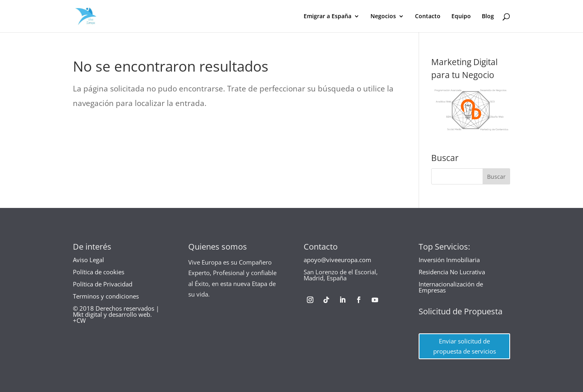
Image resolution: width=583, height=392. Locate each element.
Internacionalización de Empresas (451, 287)
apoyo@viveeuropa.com (337, 260)
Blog (488, 17)
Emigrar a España (328, 17)
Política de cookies (99, 272)
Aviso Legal (88, 260)
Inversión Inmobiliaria (449, 260)
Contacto (428, 17)
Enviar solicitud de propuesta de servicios (465, 346)
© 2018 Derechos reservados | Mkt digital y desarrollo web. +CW (116, 314)
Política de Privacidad (103, 284)
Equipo (461, 17)
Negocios (383, 17)
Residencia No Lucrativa (452, 272)
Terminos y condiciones (106, 296)
